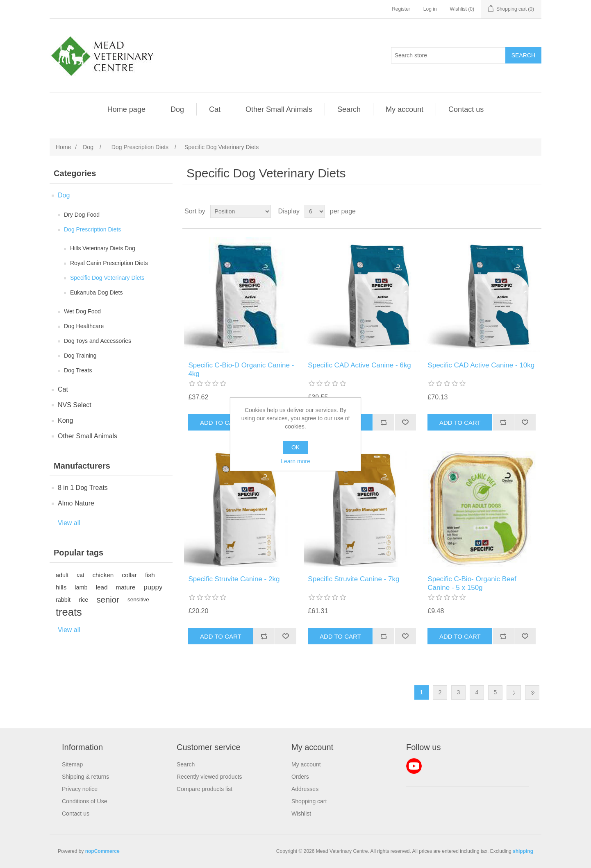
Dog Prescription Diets (92, 229)
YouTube (414, 766)
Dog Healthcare (84, 326)
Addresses (305, 789)
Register (401, 9)
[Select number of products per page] (315, 211)
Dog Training (80, 356)
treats (69, 612)
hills (61, 587)
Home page (126, 109)
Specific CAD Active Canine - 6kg (359, 365)
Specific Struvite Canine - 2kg (234, 579)
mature (126, 587)
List (534, 211)
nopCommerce (102, 851)
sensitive (138, 599)
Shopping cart (309, 801)
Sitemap (72, 764)
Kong (65, 420)
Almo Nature (76, 503)
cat (80, 575)
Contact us (466, 109)
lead (102, 587)
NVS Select (75, 405)
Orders (300, 777)
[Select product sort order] (241, 211)
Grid (520, 211)
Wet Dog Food (82, 311)
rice (83, 600)
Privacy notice (80, 789)
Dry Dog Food (82, 215)
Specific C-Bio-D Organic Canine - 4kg (241, 369)
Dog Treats (78, 370)
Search (349, 109)
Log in (430, 9)
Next (514, 692)
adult (62, 575)
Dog (177, 109)
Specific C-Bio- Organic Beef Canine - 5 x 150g (472, 583)
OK (295, 447)
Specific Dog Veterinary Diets (107, 278)
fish (150, 575)
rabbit (63, 600)
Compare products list (205, 789)
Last (532, 692)
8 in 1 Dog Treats (83, 488)
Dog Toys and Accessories (98, 341)
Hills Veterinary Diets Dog (103, 248)
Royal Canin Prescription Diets (109, 263)
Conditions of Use (85, 801)
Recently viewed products (209, 777)
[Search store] (448, 55)
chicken (103, 575)
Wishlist (301, 814)
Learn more (295, 461)
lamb (81, 587)
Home (63, 147)
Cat (215, 109)
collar (129, 575)
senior (108, 600)
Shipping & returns (85, 777)
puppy (153, 587)
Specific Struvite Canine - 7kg (353, 579)
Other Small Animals (279, 109)
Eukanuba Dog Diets (96, 292)
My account (405, 109)
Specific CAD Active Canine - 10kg (481, 365)
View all (69, 523)
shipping (523, 851)
